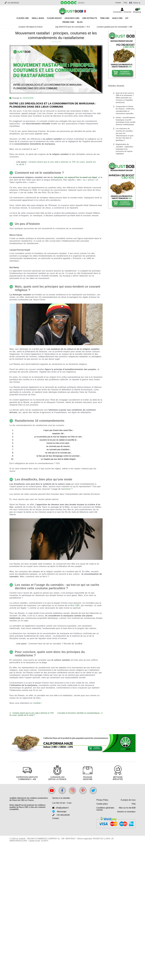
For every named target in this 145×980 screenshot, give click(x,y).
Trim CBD (105, 18)
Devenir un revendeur (126, 812)
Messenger (62, 812)
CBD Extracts (90, 18)
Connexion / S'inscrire (122, 12)
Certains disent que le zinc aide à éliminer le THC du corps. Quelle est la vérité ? (32, 714)
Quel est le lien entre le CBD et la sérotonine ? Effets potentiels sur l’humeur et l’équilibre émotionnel (125, 98)
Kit (127, 18)
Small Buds (38, 18)
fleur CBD (75, 605)
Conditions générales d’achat (105, 809)
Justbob (37, 703)
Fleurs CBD (23, 18)
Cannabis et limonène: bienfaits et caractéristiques (79, 713)
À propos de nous (128, 800)
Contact (117, 3)
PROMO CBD (68, 22)
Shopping (137, 10)
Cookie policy (102, 804)
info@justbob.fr (62, 808)
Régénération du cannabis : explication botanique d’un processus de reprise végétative (124, 149)
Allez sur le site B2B (127, 808)
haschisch (66, 489)
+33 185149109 (13, 3)
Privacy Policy (102, 800)
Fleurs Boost (54, 18)
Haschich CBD (72, 18)
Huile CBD (117, 18)
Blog (80, 22)
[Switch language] (135, 3)
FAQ (125, 3)
